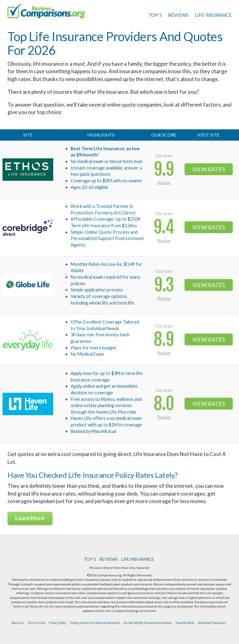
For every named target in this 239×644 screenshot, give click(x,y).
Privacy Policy (58, 623)
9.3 (164, 285)
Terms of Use (36, 623)
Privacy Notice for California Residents (95, 623)
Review (164, 183)
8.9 (164, 340)
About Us (18, 623)
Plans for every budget (94, 348)
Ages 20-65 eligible (89, 187)
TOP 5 (155, 15)
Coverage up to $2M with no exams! (107, 181)
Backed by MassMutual (93, 431)
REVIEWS (178, 15)
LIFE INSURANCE (213, 15)
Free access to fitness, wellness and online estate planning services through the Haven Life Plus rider (106, 406)
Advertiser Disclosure (212, 623)
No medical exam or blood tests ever (107, 161)
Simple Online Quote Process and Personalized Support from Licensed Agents (107, 238)
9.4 (164, 227)
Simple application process (97, 290)
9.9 (164, 169)
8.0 (164, 404)
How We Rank (185, 623)
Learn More (30, 518)
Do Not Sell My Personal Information (148, 623)
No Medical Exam (87, 354)
